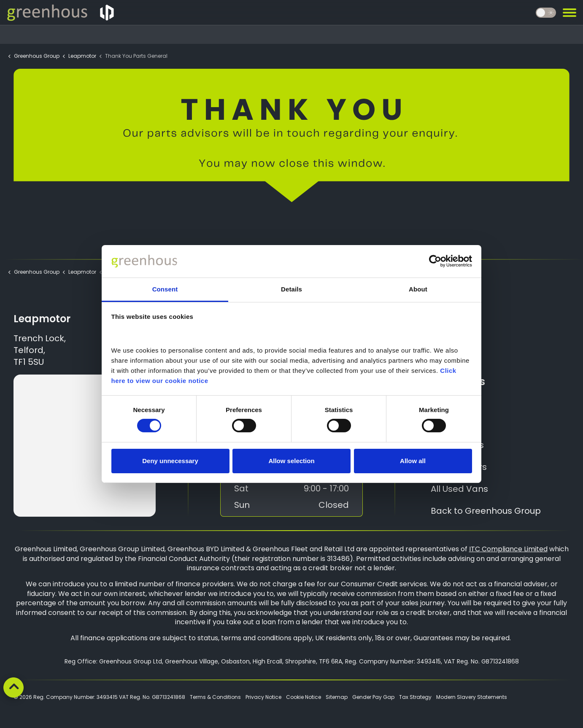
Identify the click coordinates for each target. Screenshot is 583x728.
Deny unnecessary (170, 461)
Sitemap (337, 697)
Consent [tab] (165, 289)
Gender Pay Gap (373, 697)
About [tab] (418, 289)
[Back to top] (13, 688)
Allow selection (291, 461)
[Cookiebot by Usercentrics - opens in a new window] (435, 261)
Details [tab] (291, 289)
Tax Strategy (415, 697)
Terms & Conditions (215, 697)
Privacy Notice (263, 697)
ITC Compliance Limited (508, 549)
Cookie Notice (304, 697)
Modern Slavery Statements (472, 697)
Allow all (413, 461)
